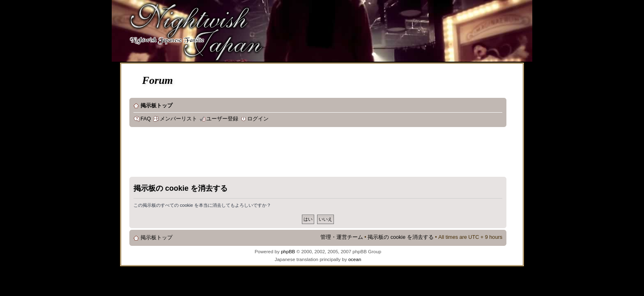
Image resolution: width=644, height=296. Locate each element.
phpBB (288, 252)
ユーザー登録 (222, 119)
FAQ (146, 119)
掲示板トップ (156, 106)
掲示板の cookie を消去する (401, 237)
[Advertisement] (279, 154)
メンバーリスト (178, 119)
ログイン (258, 119)
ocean (355, 259)
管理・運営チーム (342, 237)
